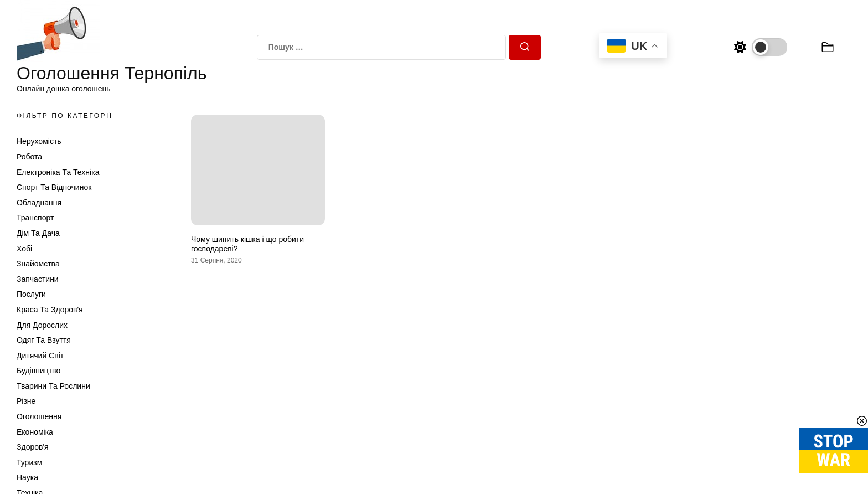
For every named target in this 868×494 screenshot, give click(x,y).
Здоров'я (33, 447)
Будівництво (38, 371)
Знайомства (38, 264)
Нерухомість (39, 141)
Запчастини (38, 279)
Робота (29, 157)
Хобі (24, 249)
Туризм (29, 462)
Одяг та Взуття (44, 340)
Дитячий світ (40, 356)
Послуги (31, 294)
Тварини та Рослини (53, 386)
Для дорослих (42, 325)
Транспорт (35, 218)
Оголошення (39, 416)
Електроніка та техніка (58, 172)
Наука (27, 477)
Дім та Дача (38, 233)
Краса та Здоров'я (50, 310)
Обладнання (39, 203)
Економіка (35, 432)
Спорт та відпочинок (54, 187)
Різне (26, 401)
